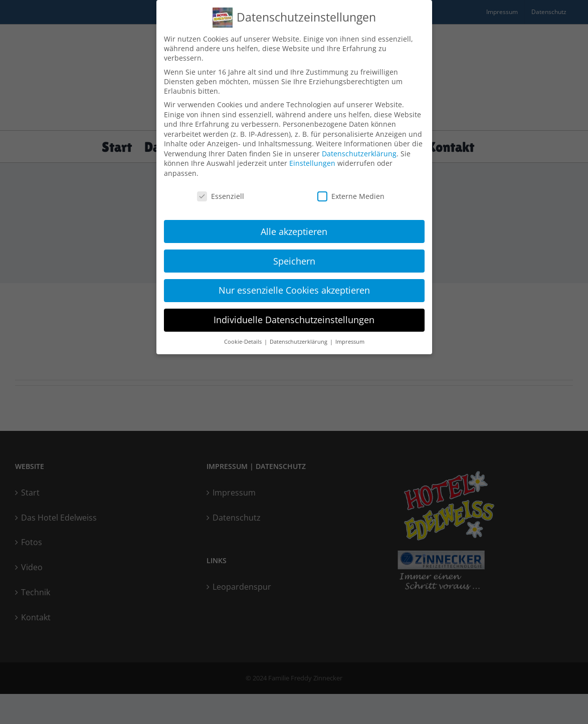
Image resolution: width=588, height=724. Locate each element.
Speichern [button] (294, 257)
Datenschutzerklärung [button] (299, 338)
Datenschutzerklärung (359, 150)
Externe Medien (351, 193)
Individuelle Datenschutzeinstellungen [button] (294, 316)
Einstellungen (312, 160)
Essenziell (221, 193)
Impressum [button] (350, 338)
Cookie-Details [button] (244, 338)
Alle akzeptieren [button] (294, 227)
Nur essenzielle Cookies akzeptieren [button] (294, 287)
